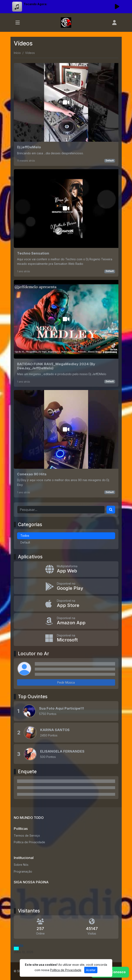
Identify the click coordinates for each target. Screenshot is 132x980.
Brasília (19, 945)
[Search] (111, 510)
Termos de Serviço (27, 835)
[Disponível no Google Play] (66, 586)
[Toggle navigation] (18, 23)
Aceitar (91, 970)
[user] (114, 23)
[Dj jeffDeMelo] (66, 114)
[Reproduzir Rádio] (117, 7)
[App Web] (66, 569)
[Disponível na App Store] (66, 604)
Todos (25, 536)
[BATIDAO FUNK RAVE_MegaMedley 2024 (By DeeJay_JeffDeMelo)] (66, 333)
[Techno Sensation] (66, 223)
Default (110, 161)
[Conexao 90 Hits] (66, 444)
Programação (23, 871)
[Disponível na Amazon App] (66, 621)
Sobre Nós (21, 865)
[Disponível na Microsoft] (66, 638)
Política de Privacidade (29, 842)
